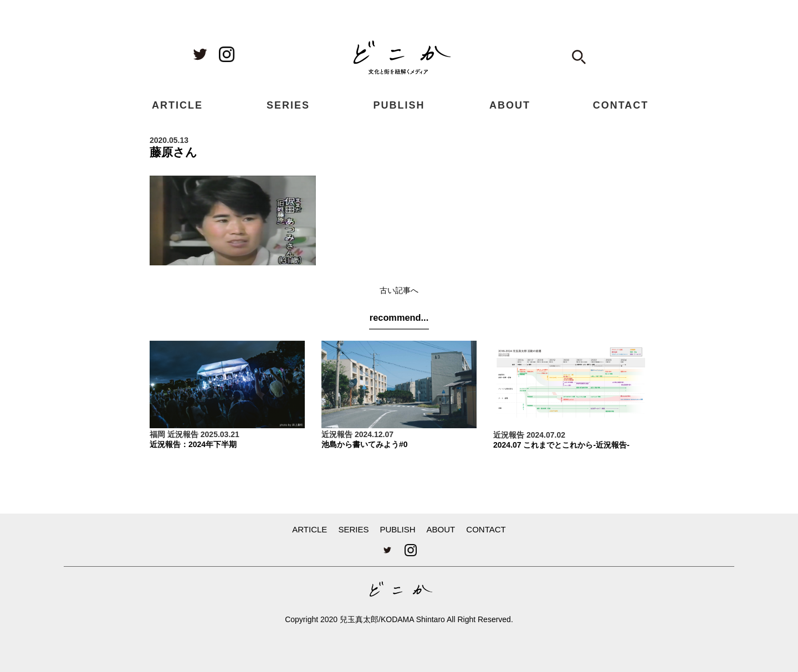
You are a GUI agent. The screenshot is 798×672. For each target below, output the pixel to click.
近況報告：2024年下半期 (193, 444)
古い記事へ (399, 290)
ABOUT (510, 105)
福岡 (157, 434)
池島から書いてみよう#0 (365, 444)
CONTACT (621, 105)
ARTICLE (177, 105)
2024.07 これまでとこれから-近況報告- (561, 445)
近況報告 (183, 434)
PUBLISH (399, 105)
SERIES (288, 105)
